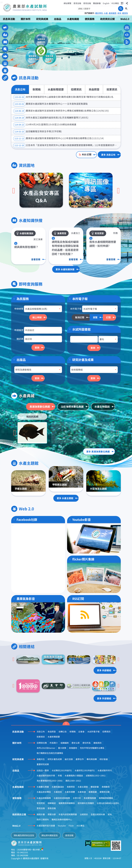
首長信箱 (52, 808)
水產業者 (127, 35)
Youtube (62, 826)
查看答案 (36, 259)
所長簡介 (54, 743)
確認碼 (20, 339)
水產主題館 (5, 63)
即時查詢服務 (5, 49)
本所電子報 (76, 309)
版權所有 (44, 858)
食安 (119, 13)
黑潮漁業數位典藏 (40, 407)
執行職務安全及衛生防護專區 (50, 753)
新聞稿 (37, 89)
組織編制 (65, 743)
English (106, 3)
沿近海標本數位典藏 (72, 407)
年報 (60, 775)
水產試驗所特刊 (105, 770)
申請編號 (19, 330)
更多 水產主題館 (65, 498)
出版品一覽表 (43, 770)
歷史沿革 (76, 743)
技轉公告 (63, 732)
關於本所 (26, 19)
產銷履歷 (113, 13)
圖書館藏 (93, 792)
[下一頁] (118, 191)
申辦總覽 (19, 309)
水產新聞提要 (56, 89)
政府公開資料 (43, 819)
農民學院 (99, 13)
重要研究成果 (43, 764)
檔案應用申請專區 (67, 803)
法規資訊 (84, 814)
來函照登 (94, 89)
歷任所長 (87, 743)
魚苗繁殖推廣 (90, 798)
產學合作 (80, 759)
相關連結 (5, 78)
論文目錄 (69, 759)
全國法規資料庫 (98, 814)
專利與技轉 (92, 759)
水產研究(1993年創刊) (85, 770)
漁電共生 (41, 759)
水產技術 (58, 792)
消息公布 (20, 89)
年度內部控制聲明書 (68, 814)
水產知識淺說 (58, 787)
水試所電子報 (93, 732)
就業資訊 (112, 89)
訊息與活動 (9, 19)
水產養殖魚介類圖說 (74, 775)
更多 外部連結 (104, 698)
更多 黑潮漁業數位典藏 (98, 452)
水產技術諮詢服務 (62, 798)
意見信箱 (77, 3)
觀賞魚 (125, 13)
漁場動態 (106, 787)
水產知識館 (73, 19)
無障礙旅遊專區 (106, 798)
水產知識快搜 (5, 42)
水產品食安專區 (44, 792)
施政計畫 (41, 814)
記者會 (81, 732)
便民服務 (90, 19)
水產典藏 (5, 56)
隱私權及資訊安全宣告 (24, 835)
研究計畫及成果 (83, 360)
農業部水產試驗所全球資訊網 (29, 8)
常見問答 (41, 803)
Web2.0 (125, 19)
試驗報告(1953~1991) (96, 775)
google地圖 (42, 849)
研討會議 (104, 759)
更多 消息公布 (108, 155)
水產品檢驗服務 (44, 798)
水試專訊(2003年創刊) (62, 770)
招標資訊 (76, 89)
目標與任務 (42, 743)
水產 (106, 13)
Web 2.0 (5, 71)
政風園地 (73, 748)
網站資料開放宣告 (50, 835)
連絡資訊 (98, 743)
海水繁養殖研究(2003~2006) (50, 781)
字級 (122, 3)
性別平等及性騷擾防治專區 (92, 748)
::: (2, 2)
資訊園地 (5, 35)
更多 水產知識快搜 (65, 269)
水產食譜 (82, 792)
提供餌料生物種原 (86, 803)
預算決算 (52, 814)
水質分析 (77, 798)
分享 (127, 3)
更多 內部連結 (104, 670)
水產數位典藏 (43, 787)
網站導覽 (67, 3)
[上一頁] (14, 191)
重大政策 (62, 748)
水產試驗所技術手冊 (46, 775)
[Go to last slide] (15, 433)
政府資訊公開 (107, 19)
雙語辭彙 (97, 3)
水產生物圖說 (102, 407)
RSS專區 (115, 3)
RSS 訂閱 (87, 154)
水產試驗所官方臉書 (46, 826)
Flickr (71, 826)
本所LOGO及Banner (46, 748)
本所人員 (127, 42)
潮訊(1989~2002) (73, 781)
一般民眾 (127, 28)
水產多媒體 (70, 792)
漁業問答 (71, 787)
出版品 (58, 19)
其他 (110, 814)
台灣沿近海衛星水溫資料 (108, 803)
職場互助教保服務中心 (62, 819)
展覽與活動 (105, 792)
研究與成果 (42, 19)
